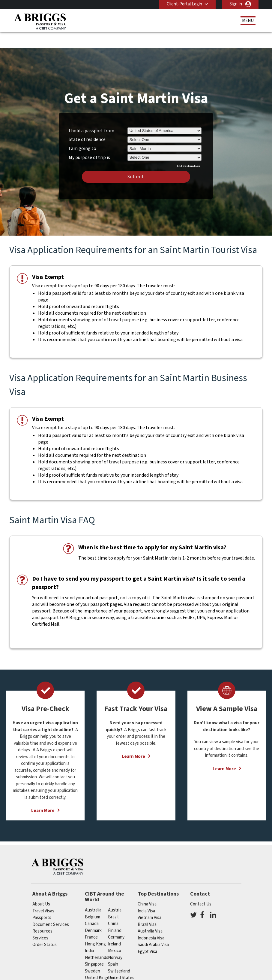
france (91, 920)
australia (93, 893)
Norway (115, 941)
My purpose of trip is (89, 139)
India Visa (146, 894)
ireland (114, 927)
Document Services (51, 908)
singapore (94, 947)
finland (115, 914)
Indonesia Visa (151, 921)
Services (40, 921)
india (89, 934)
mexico (115, 934)
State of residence (87, 123)
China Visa (147, 887)
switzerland (119, 954)
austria (115, 893)
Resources (42, 914)
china (113, 907)
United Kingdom (100, 961)
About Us (41, 887)
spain (113, 947)
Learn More (43, 794)
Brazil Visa (147, 908)
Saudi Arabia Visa (153, 928)
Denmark (93, 914)
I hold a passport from (91, 114)
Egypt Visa (147, 935)
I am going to (82, 132)
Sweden (93, 954)
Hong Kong (95, 927)
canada (92, 907)
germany (116, 920)
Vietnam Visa (149, 901)
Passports (42, 901)
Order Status (45, 928)
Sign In (236, 4)
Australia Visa (150, 914)
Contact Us (201, 887)
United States (121, 961)
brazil (113, 900)
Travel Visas (43, 894)
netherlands (97, 941)
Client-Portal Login (184, 4)
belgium (93, 900)
